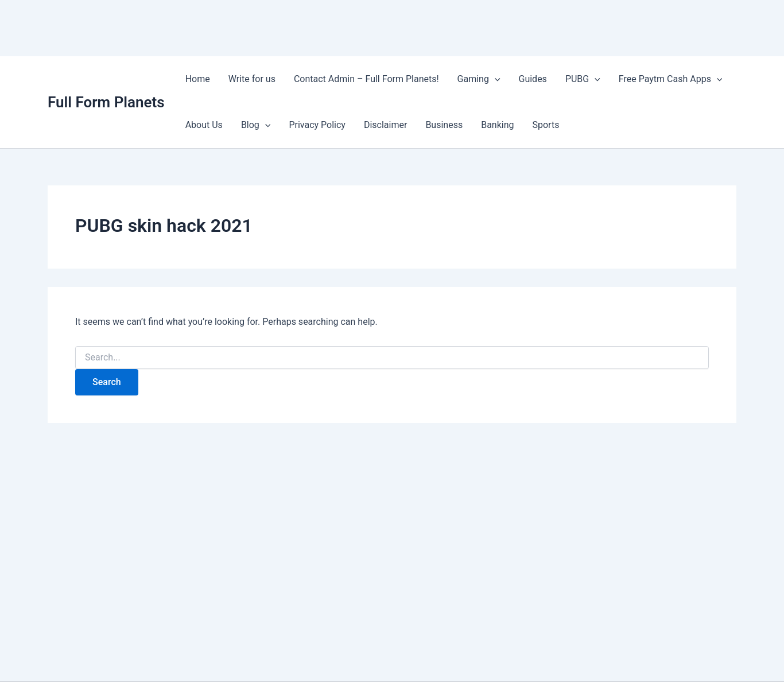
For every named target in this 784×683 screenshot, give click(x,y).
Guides (533, 79)
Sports (546, 125)
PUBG (583, 79)
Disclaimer (385, 125)
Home (198, 79)
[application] (495, 79)
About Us (204, 125)
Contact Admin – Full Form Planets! (366, 79)
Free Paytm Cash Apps (671, 79)
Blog (256, 125)
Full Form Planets (106, 102)
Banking (497, 125)
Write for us (252, 79)
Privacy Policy (317, 125)
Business (444, 125)
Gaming (479, 79)
